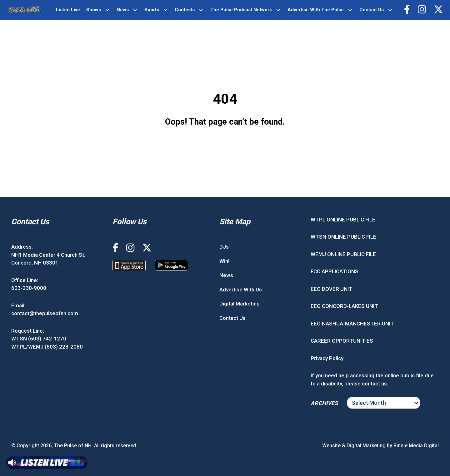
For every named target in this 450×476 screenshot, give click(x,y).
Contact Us (372, 10)
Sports (152, 10)
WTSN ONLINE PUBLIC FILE (343, 237)
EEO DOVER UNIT (332, 289)
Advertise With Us (241, 290)
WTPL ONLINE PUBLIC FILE (343, 220)
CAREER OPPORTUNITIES (342, 341)
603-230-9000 (29, 288)
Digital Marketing (240, 304)
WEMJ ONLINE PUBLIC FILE (343, 254)
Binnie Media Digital (416, 446)
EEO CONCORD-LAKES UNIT (344, 306)
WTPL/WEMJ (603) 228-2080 (47, 347)
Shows (94, 10)
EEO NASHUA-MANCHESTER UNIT (352, 324)
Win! (224, 261)
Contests (185, 10)
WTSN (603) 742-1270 (39, 339)
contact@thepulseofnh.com (45, 313)
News (123, 10)
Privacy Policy (327, 358)
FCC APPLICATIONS (335, 271)
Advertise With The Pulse (316, 10)
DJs (224, 247)
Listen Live (68, 10)
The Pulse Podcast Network (241, 10)
